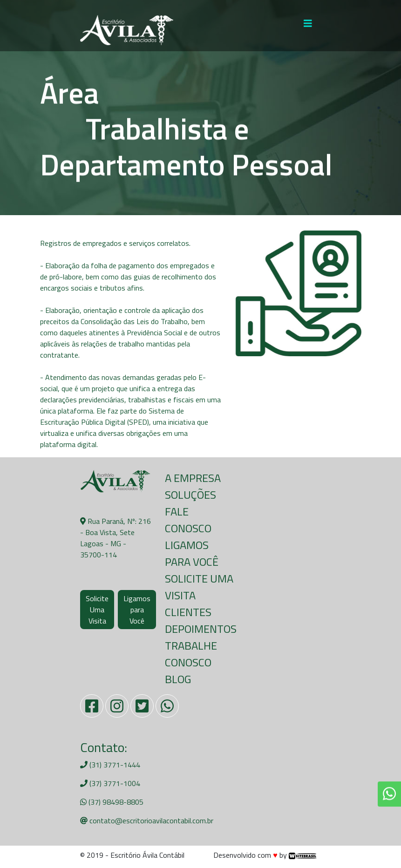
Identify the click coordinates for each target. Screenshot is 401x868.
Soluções (190, 495)
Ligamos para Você (137, 610)
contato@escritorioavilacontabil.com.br (147, 821)
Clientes (188, 612)
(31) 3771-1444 (110, 765)
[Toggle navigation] (308, 26)
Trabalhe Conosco (191, 654)
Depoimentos (201, 629)
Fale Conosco (188, 520)
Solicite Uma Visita (97, 610)
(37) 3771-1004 (110, 783)
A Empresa (193, 478)
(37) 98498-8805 (112, 802)
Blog (178, 679)
